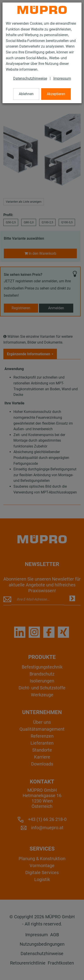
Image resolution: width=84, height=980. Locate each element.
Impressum (62, 78)
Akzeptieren (56, 94)
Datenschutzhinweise (30, 78)
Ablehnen (26, 94)
